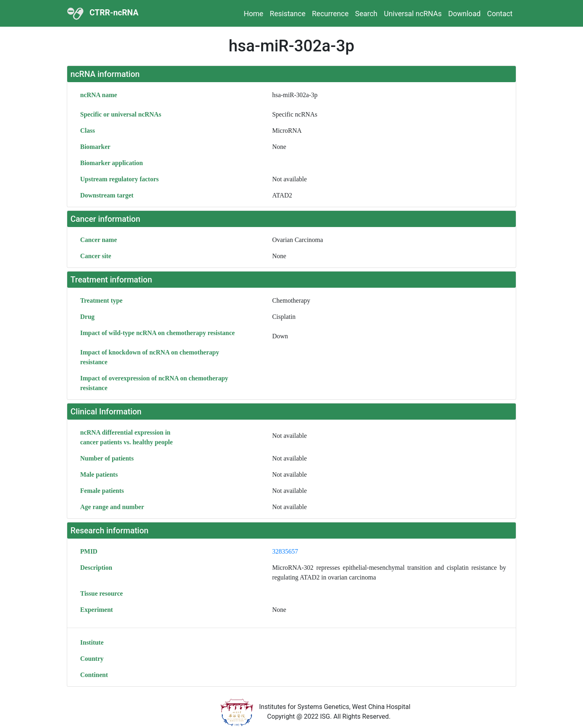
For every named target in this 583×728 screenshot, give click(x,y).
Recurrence (330, 14)
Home (253, 14)
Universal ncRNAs (413, 14)
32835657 (285, 551)
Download (464, 14)
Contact (500, 14)
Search (366, 14)
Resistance (287, 14)
